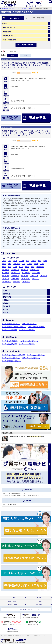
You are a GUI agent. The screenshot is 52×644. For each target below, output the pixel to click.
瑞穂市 (4, 267)
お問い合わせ (30, 636)
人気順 (25, 55)
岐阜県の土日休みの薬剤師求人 (11, 358)
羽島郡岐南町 (40, 267)
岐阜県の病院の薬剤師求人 (29, 324)
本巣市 (15, 267)
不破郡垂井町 (25, 270)
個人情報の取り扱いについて (19, 636)
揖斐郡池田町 (15, 276)
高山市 (15, 261)
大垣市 (10, 261)
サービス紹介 (13, 598)
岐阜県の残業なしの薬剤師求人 (36, 355)
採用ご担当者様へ (38, 636)
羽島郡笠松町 (6, 270)
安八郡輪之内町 (16, 273)
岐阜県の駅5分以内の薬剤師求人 (31, 358)
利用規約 (10, 636)
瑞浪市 (45, 261)
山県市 (42, 264)
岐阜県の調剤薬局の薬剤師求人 (11, 324)
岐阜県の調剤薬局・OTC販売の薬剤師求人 (14, 327)
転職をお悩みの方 (13, 601)
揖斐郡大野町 (6, 276)
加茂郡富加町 (44, 276)
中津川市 (33, 261)
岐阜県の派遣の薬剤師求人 (10, 344)
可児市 (36, 264)
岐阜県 (29, 9)
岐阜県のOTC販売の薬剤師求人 (37, 327)
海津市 (33, 267)
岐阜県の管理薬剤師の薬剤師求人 (12, 361)
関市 (27, 261)
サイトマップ (4, 636)
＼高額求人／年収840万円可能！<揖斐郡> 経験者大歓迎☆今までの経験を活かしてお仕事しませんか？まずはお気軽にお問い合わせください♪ (26, 65)
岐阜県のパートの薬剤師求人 (27, 344)
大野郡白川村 (26, 282)
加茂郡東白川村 (6, 282)
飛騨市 (10, 267)
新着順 (13, 55)
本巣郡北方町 (25, 276)
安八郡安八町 (26, 273)
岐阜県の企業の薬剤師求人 (10, 330)
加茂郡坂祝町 (34, 276)
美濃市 (40, 261)
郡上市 (21, 267)
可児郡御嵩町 (16, 282)
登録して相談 (39, 605)
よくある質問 (39, 601)
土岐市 (24, 264)
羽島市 (4, 264)
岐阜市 (4, 261)
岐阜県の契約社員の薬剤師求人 (29, 341)
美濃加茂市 (17, 264)
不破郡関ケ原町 (35, 270)
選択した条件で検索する (26, 45)
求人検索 (24, 9)
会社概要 (45, 636)
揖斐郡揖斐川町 (36, 273)
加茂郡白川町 (35, 279)
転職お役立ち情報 (13, 605)
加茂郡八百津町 (25, 279)
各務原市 (30, 264)
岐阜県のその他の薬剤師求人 (27, 330)
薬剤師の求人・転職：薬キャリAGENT (11, 9)
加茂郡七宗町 (15, 279)
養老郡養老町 (15, 270)
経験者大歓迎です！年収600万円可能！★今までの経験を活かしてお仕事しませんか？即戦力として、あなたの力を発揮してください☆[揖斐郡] (26, 133)
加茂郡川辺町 (6, 279)
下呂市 (27, 267)
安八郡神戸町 (6, 273)
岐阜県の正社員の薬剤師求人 (10, 341)
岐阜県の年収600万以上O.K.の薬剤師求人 (14, 355)
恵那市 (10, 264)
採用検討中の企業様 (26, 609)
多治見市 (22, 261)
